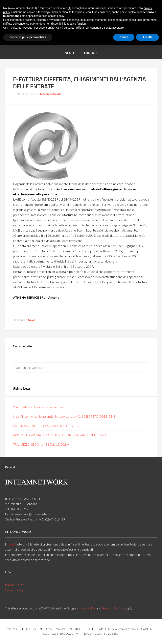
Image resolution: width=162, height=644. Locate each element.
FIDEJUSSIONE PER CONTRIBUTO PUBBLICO (47, 426)
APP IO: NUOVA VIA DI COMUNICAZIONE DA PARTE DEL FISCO (59, 435)
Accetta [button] (147, 37)
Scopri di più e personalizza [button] (28, 37)
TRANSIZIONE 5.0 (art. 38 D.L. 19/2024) (41, 444)
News (32, 320)
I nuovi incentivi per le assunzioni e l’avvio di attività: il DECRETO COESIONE (64, 416)
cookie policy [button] (56, 16)
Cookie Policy (14, 590)
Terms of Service (113, 608)
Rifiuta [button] (124, 37)
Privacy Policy (14, 585)
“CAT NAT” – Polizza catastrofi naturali (38, 407)
